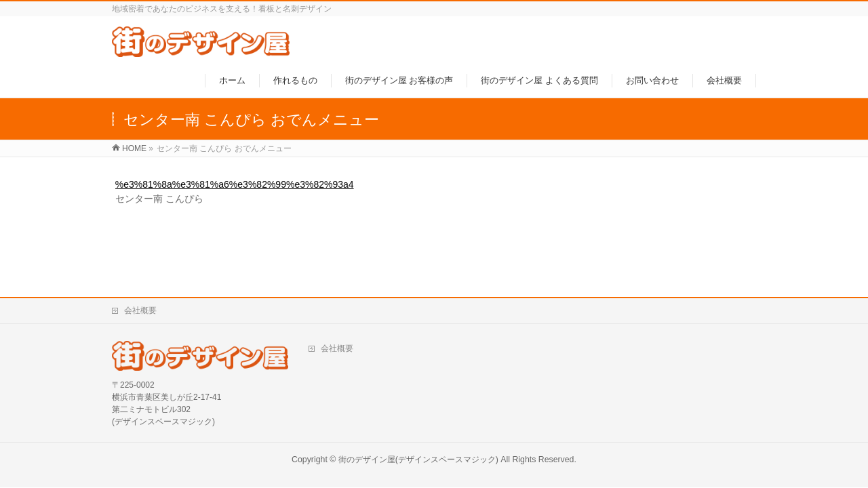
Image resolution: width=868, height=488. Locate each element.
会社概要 (140, 310)
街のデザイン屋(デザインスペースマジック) (418, 460)
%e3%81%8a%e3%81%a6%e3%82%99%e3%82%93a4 (235, 184)
